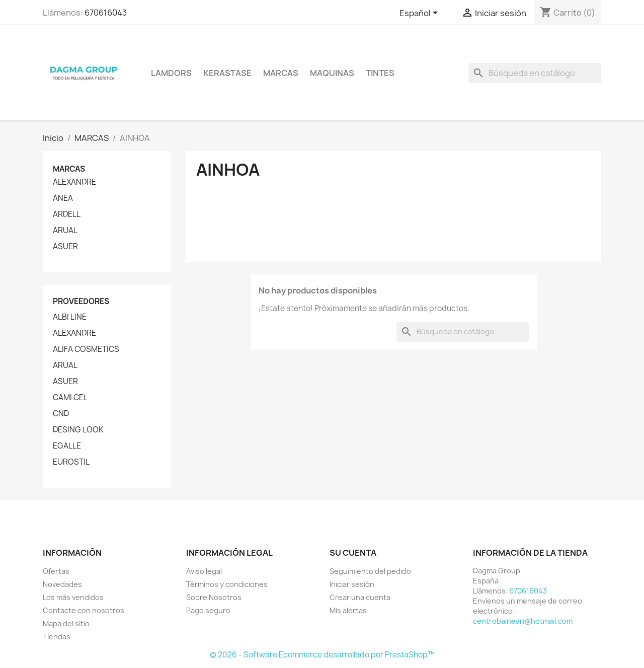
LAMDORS (171, 73)
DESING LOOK (78, 430)
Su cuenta (353, 553)
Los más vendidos (73, 597)
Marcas (281, 73)
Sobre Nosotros (214, 597)
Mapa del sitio (66, 623)
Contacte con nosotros (84, 610)
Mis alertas (348, 610)
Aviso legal (204, 571)
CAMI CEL (70, 398)
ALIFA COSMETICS (86, 349)
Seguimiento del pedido (370, 571)
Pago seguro (208, 610)
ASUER (65, 247)
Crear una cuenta (360, 597)
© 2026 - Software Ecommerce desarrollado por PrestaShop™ (322, 655)
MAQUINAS (332, 73)
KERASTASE (227, 73)
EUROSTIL (71, 462)
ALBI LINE (70, 317)
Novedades (62, 584)
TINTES (380, 73)
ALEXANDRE (74, 182)
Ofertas (56, 571)
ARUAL (65, 231)
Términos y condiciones (227, 584)
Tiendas (57, 637)
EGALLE (67, 446)
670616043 (106, 13)
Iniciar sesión (352, 584)
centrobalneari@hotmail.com (523, 621)
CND (61, 414)
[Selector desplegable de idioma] (420, 14)
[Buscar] (535, 73)
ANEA (63, 198)
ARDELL (67, 214)
